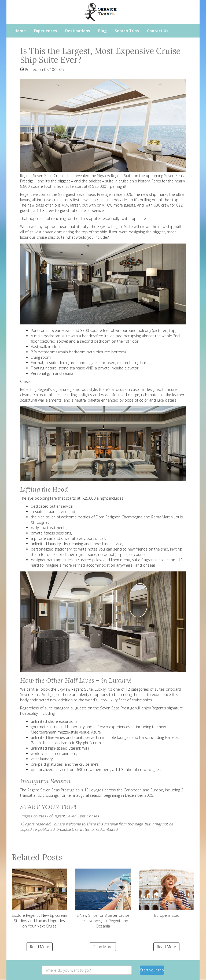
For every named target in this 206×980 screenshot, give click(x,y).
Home (20, 31)
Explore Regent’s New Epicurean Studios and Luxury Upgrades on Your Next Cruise (40, 899)
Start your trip (152, 970)
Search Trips (127, 31)
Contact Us (158, 31)
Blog (102, 31)
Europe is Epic (166, 893)
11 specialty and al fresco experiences (97, 727)
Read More (40, 947)
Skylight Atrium (88, 743)
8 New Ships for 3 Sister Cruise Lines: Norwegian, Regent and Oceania (103, 899)
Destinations (78, 31)
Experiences (45, 31)
